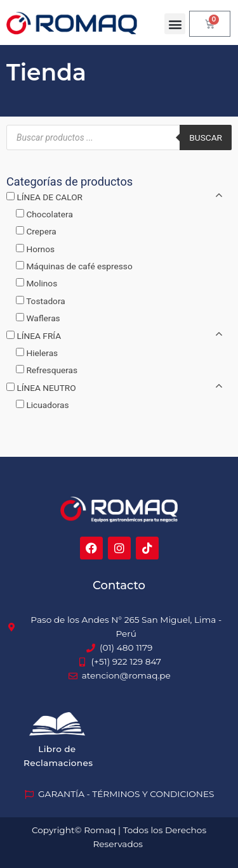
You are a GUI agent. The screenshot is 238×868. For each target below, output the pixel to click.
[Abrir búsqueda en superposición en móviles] (119, 137)
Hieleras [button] (42, 353)
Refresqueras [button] (52, 370)
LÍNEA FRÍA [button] (39, 336)
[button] (175, 24)
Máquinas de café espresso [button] (79, 266)
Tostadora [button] (46, 301)
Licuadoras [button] (47, 405)
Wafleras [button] (43, 318)
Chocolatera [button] (49, 214)
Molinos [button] (42, 283)
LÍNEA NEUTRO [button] (46, 388)
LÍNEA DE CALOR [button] (50, 197)
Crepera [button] (41, 231)
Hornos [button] (40, 249)
